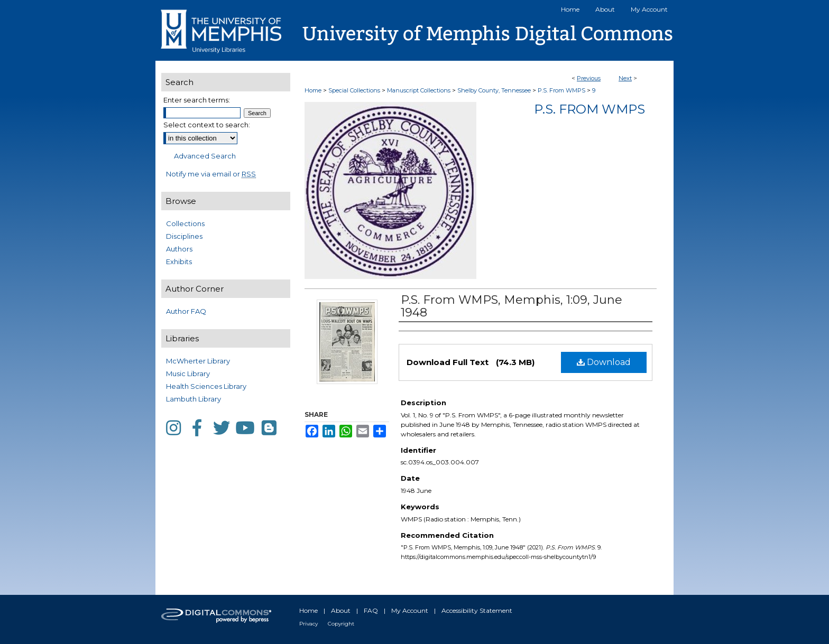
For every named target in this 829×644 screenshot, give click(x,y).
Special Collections (354, 90)
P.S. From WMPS (561, 90)
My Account (410, 610)
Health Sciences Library (206, 386)
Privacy (308, 624)
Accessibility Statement (477, 610)
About (341, 610)
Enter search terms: (197, 100)
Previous (589, 78)
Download (604, 362)
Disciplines (184, 236)
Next (625, 78)
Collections (185, 223)
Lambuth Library (194, 399)
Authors (179, 249)
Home (313, 90)
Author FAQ (186, 311)
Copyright (341, 624)
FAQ (371, 610)
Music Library (188, 374)
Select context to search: (207, 125)
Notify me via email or (211, 174)
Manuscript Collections (419, 90)
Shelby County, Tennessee (494, 90)
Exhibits (179, 262)
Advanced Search (205, 156)
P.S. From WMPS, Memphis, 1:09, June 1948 (512, 306)
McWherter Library (198, 361)
